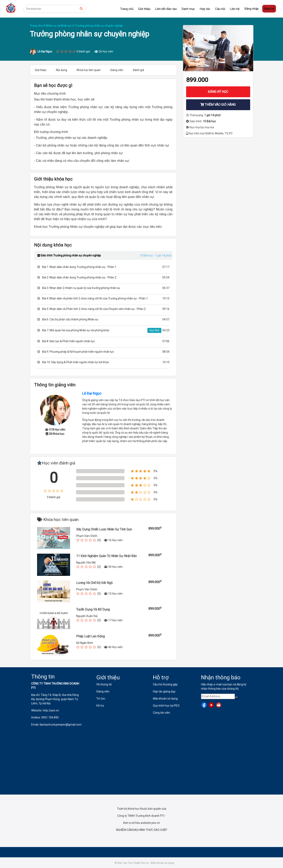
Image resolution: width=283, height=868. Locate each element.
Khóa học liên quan (89, 70)
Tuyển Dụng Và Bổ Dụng (93, 609)
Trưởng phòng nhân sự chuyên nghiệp (99, 26)
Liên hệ (235, 9)
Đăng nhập (252, 9)
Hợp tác (205, 9)
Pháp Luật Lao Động (90, 636)
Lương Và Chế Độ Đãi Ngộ (94, 583)
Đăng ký (269, 9)
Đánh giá (138, 70)
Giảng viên (117, 70)
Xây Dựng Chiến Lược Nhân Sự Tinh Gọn (104, 529)
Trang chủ (127, 9)
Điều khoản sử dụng (162, 863)
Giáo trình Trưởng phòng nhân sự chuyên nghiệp (69, 255)
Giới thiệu (144, 9)
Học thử (154, 330)
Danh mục (188, 9)
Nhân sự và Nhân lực (61, 26)
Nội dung (62, 70)
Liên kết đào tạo (166, 9)
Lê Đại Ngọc (92, 393)
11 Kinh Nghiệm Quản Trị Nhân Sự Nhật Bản (106, 556)
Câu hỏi (220, 9)
